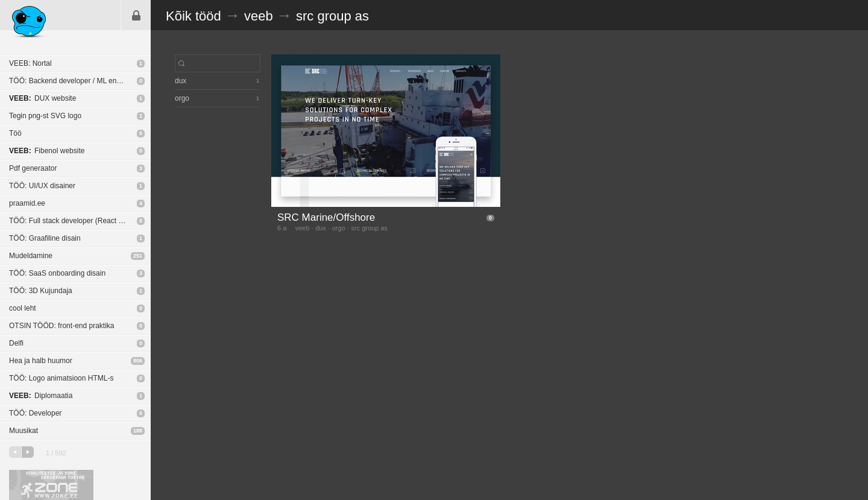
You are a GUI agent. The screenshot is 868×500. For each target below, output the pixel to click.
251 (138, 256)
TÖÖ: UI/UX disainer (42, 186)
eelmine (15, 452)
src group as (332, 16)
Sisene (136, 15)
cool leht (23, 308)
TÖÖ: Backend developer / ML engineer (73, 81)
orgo (339, 228)
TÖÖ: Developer (35, 413)
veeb (259, 16)
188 (138, 431)
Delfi (16, 343)
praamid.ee (27, 203)
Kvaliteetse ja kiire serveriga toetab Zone (51, 485)
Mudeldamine (31, 256)
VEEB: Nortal (30, 63)
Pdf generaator (33, 168)
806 (138, 361)
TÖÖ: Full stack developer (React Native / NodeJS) (80, 221)
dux (321, 228)
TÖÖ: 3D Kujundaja (41, 291)
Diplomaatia (41, 396)
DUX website (42, 98)
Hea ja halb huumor (41, 361)
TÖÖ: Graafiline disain (45, 238)
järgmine (28, 452)
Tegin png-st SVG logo (45, 116)
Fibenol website (47, 151)
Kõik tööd (193, 16)
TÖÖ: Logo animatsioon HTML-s (61, 378)
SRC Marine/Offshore (326, 217)
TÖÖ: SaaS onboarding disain (57, 273)
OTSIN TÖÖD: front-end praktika (62, 326)
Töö (15, 133)
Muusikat (24, 431)
